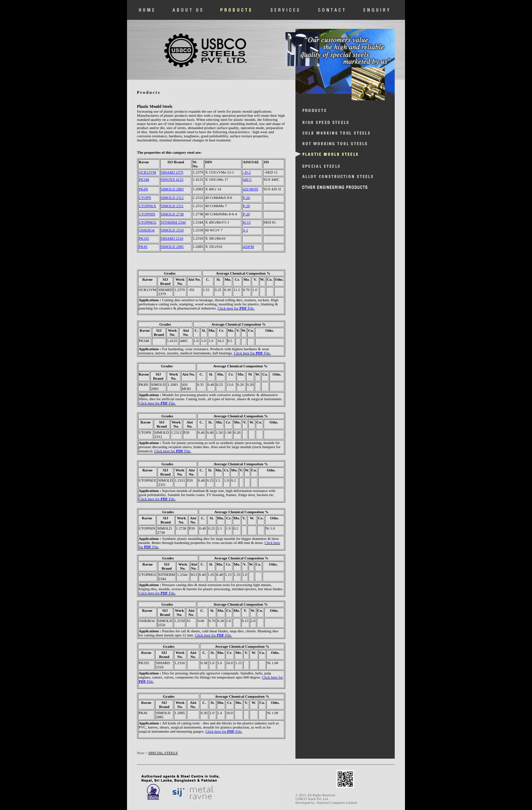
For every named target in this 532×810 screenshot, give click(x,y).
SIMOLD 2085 (172, 246)
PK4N (143, 189)
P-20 (246, 198)
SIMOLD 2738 (172, 214)
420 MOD (250, 189)
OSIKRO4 (147, 230)
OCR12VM (147, 172)
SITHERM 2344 (173, 222)
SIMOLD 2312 (172, 198)
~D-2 (247, 172)
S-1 (245, 230)
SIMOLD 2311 (172, 206)
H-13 (247, 222)
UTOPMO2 (148, 222)
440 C (247, 179)
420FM (248, 246)
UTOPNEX (147, 206)
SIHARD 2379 (172, 172)
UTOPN (145, 198)
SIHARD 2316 (172, 238)
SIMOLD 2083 (172, 189)
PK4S (143, 246)
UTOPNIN (147, 214)
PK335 (144, 238)
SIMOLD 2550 (172, 230)
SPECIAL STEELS (163, 753)
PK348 (144, 179)
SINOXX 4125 (172, 179)
